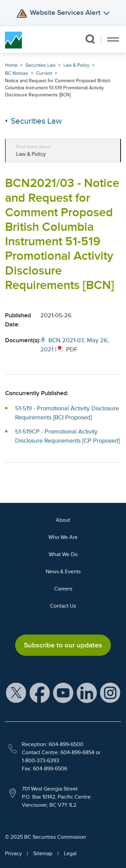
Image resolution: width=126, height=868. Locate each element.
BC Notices (17, 73)
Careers (63, 589)
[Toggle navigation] (113, 39)
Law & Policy (76, 65)
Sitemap (43, 854)
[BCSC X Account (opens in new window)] (16, 693)
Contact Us (63, 606)
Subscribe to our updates (63, 645)
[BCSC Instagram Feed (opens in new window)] (110, 693)
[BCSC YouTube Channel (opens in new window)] (63, 693)
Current (44, 73)
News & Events (63, 572)
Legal (70, 854)
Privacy (13, 854)
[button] (90, 39)
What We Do (63, 554)
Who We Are (63, 537)
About (63, 520)
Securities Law (40, 65)
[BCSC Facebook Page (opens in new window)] (40, 693)
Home (11, 65)
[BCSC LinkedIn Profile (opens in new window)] (87, 693)
